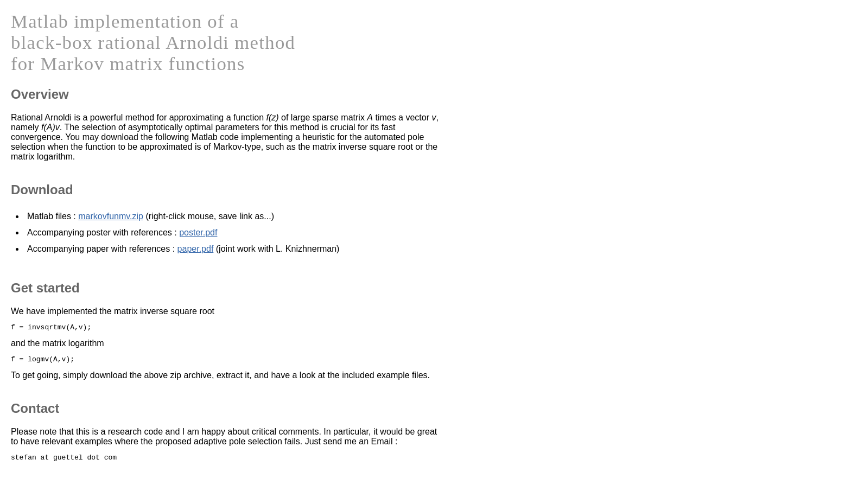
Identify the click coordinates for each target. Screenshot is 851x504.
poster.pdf (198, 232)
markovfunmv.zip (111, 216)
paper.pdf (196, 249)
